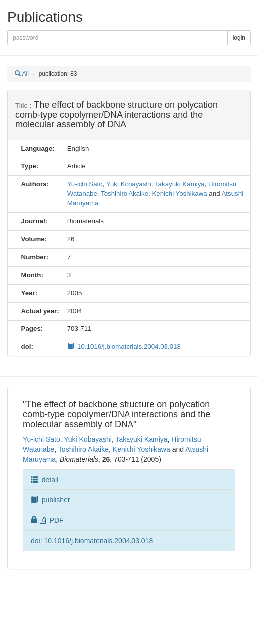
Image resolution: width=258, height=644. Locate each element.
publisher (51, 500)
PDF (47, 520)
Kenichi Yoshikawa (179, 194)
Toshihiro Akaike (125, 194)
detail (45, 480)
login (239, 38)
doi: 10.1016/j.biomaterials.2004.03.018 (92, 541)
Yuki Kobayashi (129, 184)
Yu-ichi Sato (85, 184)
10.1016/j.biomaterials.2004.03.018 (124, 347)
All (22, 74)
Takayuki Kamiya (180, 184)
